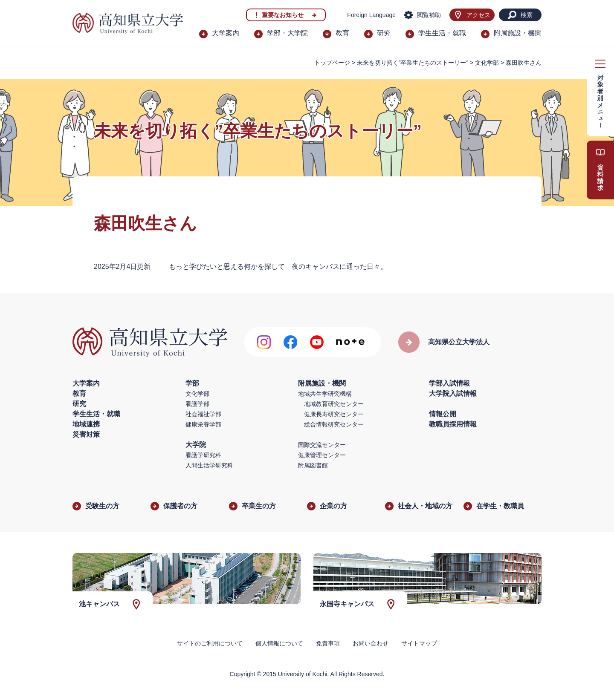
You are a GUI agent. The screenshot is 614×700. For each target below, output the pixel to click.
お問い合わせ (371, 643)
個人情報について (279, 643)
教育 (342, 33)
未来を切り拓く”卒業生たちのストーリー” (413, 63)
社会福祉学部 (203, 414)
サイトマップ (419, 643)
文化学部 (487, 63)
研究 (384, 33)
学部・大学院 (287, 33)
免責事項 (328, 643)
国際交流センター (322, 445)
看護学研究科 (203, 455)
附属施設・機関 (518, 33)
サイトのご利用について (210, 643)
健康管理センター (322, 455)
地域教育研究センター (334, 404)
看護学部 (197, 404)
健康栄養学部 (203, 424)
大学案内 (226, 33)
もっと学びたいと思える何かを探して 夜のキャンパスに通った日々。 (278, 266)
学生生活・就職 (442, 33)
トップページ (332, 63)
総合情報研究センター (334, 424)
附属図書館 (313, 465)
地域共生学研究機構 (325, 394)
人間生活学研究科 (209, 465)
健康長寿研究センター (334, 414)
